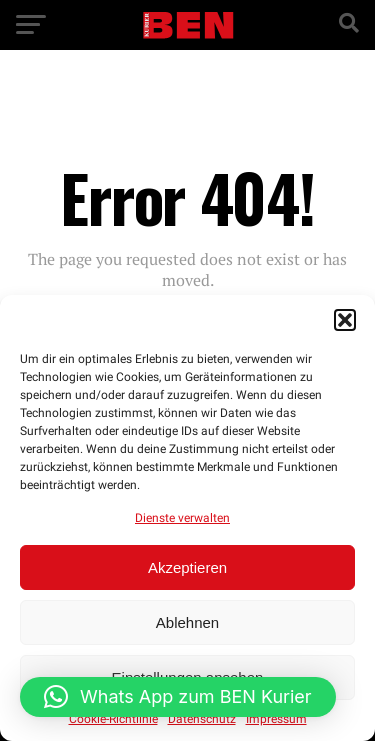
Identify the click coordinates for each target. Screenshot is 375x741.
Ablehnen (187, 622)
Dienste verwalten (182, 518)
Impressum (276, 719)
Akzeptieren (187, 567)
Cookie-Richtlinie (113, 719)
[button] (345, 320)
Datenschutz (202, 719)
